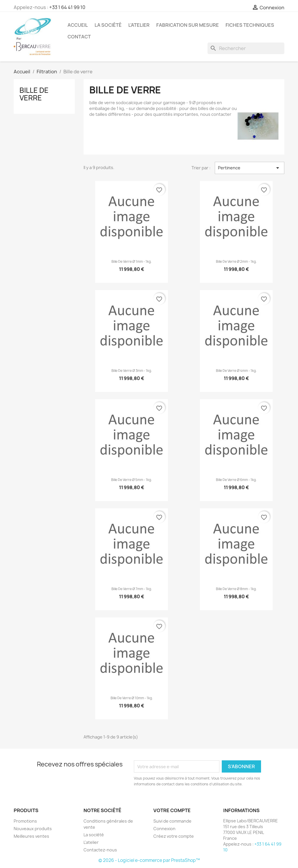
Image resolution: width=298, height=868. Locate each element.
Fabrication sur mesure (188, 25)
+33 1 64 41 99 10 (67, 7)
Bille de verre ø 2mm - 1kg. (236, 262)
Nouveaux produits (33, 829)
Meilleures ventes (31, 836)
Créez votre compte (174, 836)
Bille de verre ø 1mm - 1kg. (132, 262)
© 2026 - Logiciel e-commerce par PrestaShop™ (149, 860)
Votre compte (172, 810)
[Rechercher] (246, 48)
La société (108, 25)
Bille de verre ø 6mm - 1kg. (236, 480)
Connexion (164, 829)
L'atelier (139, 25)
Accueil (78, 25)
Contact (79, 37)
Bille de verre (34, 94)
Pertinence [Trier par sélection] (250, 168)
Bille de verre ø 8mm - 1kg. (236, 589)
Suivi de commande (172, 821)
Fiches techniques (250, 25)
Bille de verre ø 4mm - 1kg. (236, 371)
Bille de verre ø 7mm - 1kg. (132, 589)
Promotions (25, 821)
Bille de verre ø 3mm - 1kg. (132, 371)
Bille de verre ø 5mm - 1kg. (132, 480)
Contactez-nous (100, 850)
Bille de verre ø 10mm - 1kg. (132, 698)
